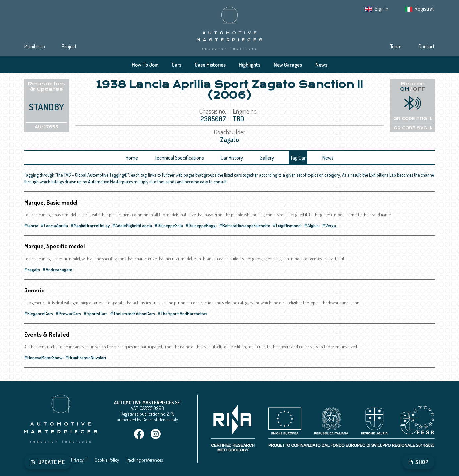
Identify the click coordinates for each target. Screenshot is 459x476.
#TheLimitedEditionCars (132, 314)
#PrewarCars (68, 314)
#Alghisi (312, 225)
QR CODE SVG (413, 128)
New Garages (288, 65)
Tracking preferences (144, 460)
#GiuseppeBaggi (201, 225)
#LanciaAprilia (54, 225)
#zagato (32, 269)
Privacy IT (79, 460)
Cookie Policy (107, 460)
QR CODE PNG (413, 119)
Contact (427, 46)
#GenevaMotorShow (43, 358)
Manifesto (35, 46)
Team (396, 46)
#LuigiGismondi (287, 225)
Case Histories (210, 65)
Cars (177, 65)
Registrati (425, 8)
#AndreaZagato (57, 269)
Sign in (382, 8)
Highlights (250, 65)
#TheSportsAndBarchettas (182, 314)
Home (132, 158)
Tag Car (298, 158)
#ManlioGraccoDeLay (90, 225)
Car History (232, 158)
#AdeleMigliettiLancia (132, 225)
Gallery (267, 158)
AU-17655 (47, 127)
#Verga (329, 225)
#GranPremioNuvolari (85, 358)
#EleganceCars (39, 314)
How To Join (145, 65)
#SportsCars (96, 314)
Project (69, 46)
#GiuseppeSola (169, 225)
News (321, 65)
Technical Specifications (179, 158)
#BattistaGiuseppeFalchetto (245, 225)
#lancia (31, 225)
